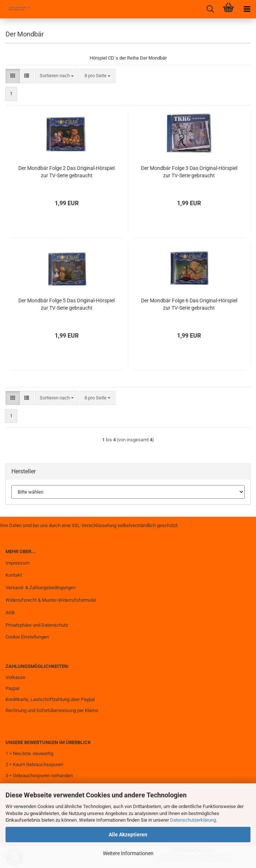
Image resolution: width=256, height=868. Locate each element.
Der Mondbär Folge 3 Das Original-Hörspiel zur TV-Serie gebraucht (189, 172)
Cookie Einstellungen (27, 637)
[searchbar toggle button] (210, 9)
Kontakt (14, 575)
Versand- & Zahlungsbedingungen (41, 588)
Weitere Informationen (128, 853)
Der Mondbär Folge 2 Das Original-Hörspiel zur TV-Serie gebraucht (66, 172)
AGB (10, 613)
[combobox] (57, 76)
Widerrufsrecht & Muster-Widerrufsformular (51, 600)
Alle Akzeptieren (128, 835)
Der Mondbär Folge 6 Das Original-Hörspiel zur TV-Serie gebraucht (189, 304)
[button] (13, 76)
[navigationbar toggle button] (247, 9)
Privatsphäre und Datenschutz (37, 625)
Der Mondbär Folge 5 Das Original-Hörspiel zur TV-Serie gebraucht (66, 304)
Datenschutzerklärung (193, 820)
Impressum (17, 563)
